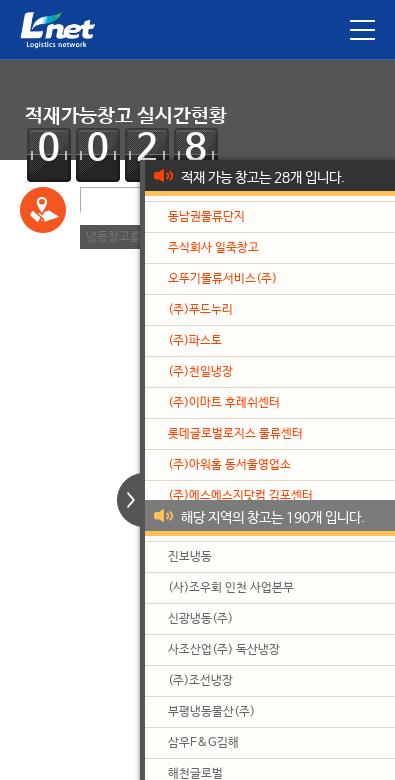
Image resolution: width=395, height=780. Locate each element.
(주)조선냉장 (200, 681)
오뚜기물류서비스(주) (222, 279)
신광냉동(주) (200, 619)
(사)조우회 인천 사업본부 (231, 588)
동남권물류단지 (206, 217)
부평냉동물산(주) (211, 712)
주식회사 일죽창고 (213, 248)
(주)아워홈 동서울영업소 (229, 465)
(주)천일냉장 (200, 372)
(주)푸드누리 (200, 310)
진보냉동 (190, 557)
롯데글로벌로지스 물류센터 (235, 434)
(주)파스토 (195, 341)
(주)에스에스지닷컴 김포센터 (240, 496)
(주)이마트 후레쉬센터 (224, 403)
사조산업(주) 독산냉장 (224, 650)
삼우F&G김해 (203, 743)
